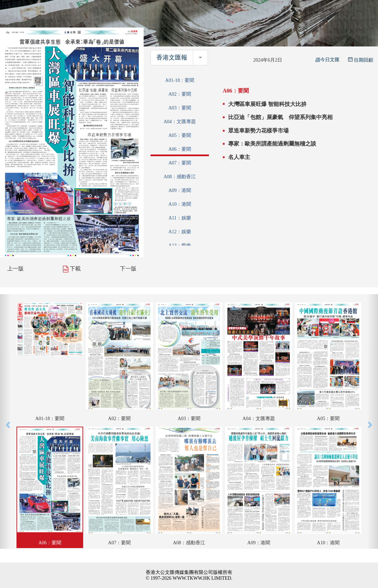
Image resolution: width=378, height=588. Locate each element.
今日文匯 (327, 60)
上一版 (15, 269)
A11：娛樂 (180, 218)
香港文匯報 (172, 57)
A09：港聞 (180, 190)
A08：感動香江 (180, 177)
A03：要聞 (180, 108)
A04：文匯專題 (180, 122)
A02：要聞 (180, 94)
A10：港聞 (180, 204)
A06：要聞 (180, 149)
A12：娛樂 (180, 232)
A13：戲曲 (180, 245)
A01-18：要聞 (180, 80)
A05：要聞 (180, 135)
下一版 (128, 269)
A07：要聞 (180, 163)
